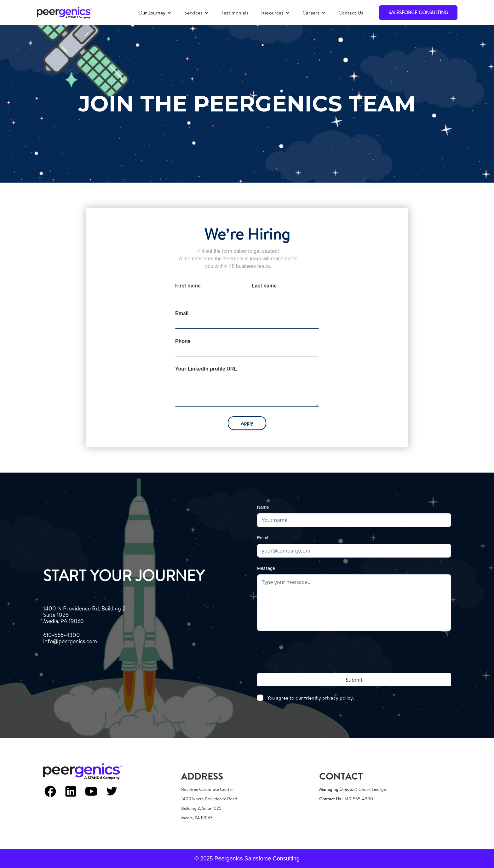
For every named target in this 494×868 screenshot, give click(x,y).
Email (182, 313)
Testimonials (235, 13)
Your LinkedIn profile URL (206, 369)
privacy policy (338, 698)
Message (266, 568)
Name (263, 507)
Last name (264, 286)
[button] (155, 13)
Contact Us (351, 13)
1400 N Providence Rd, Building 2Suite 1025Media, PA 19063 (84, 615)
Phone (183, 341)
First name (188, 286)
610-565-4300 (70, 638)
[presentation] (354, 651)
